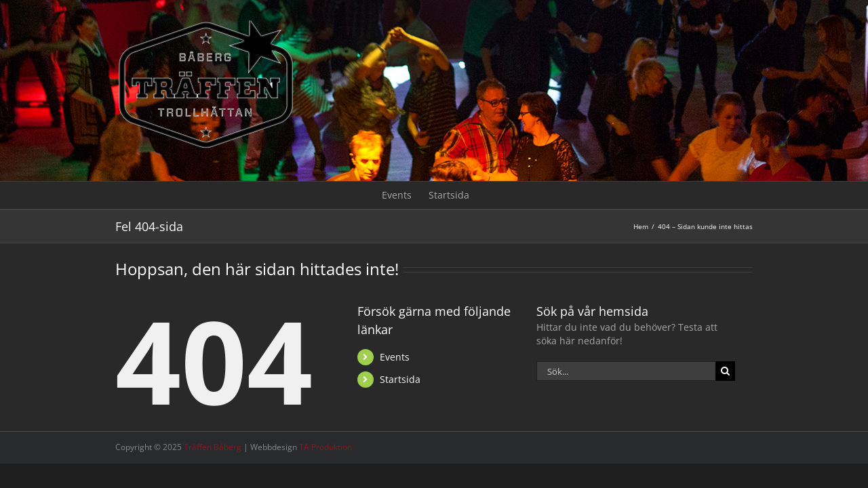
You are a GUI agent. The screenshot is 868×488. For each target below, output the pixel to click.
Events (395, 357)
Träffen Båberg (213, 447)
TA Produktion (325, 447)
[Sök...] (626, 371)
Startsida (400, 379)
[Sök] (725, 371)
